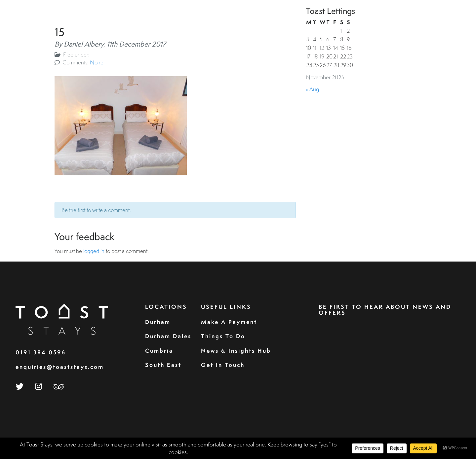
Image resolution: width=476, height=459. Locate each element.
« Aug (312, 89)
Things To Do (223, 336)
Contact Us (438, 20)
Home (217, 20)
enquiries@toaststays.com (60, 367)
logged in (94, 251)
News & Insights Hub (236, 351)
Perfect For (393, 20)
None (97, 62)
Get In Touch (223, 365)
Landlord (353, 20)
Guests (282, 20)
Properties (248, 20)
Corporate (316, 20)
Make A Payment (229, 322)
